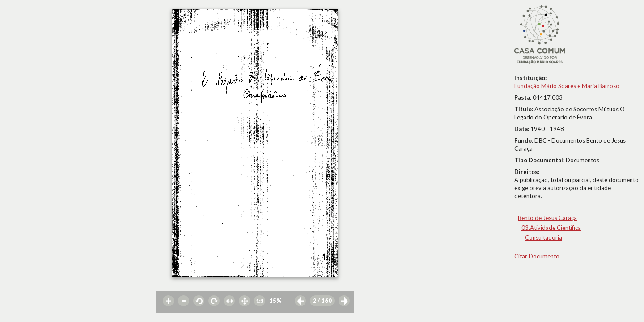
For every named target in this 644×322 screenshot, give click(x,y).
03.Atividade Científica (551, 228)
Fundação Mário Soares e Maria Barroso (567, 86)
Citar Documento (537, 256)
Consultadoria (544, 237)
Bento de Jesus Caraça (547, 218)
